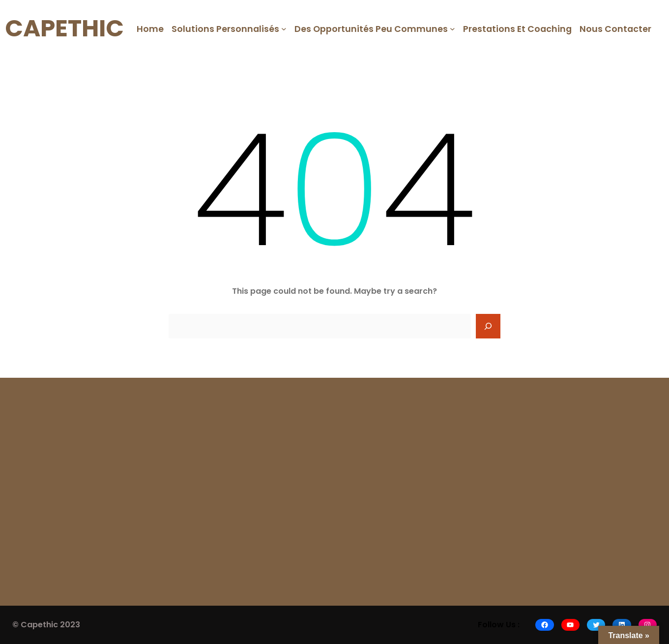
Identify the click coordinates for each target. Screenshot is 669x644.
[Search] (488, 326)
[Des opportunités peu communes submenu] (452, 29)
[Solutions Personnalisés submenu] (284, 29)
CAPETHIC (64, 28)
